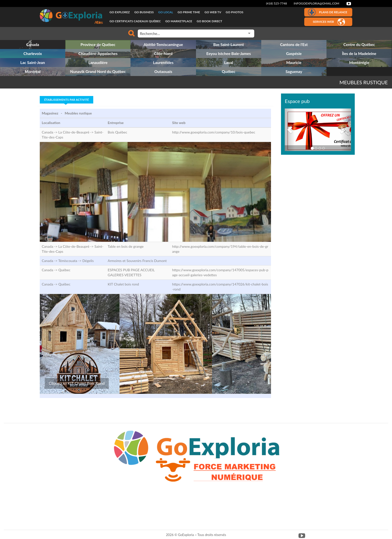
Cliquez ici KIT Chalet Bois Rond (77, 383)
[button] (290, 130)
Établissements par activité (66, 100)
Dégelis (88, 261)
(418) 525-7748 (276, 3)
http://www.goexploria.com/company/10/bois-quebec (213, 132)
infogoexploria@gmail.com (316, 3)
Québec (64, 270)
